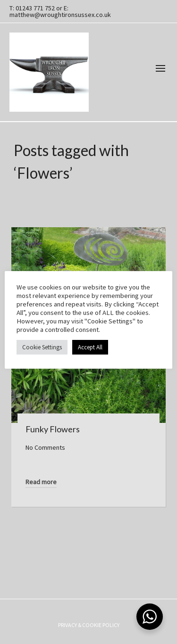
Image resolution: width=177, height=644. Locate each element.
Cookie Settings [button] (42, 347)
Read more (41, 482)
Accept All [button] (90, 347)
